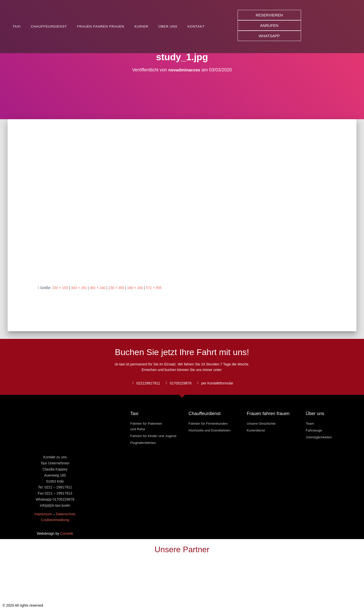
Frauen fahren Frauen (101, 26)
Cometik (67, 533)
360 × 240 (98, 288)
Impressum (43, 514)
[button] (269, 15)
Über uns (168, 26)
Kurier (141, 26)
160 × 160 (135, 288)
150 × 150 (60, 288)
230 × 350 (116, 288)
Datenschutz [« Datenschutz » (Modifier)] (66, 514)
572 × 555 (154, 288)
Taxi (17, 26)
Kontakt (196, 26)
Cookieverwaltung (55, 520)
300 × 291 (79, 288)
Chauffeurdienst (49, 26)
